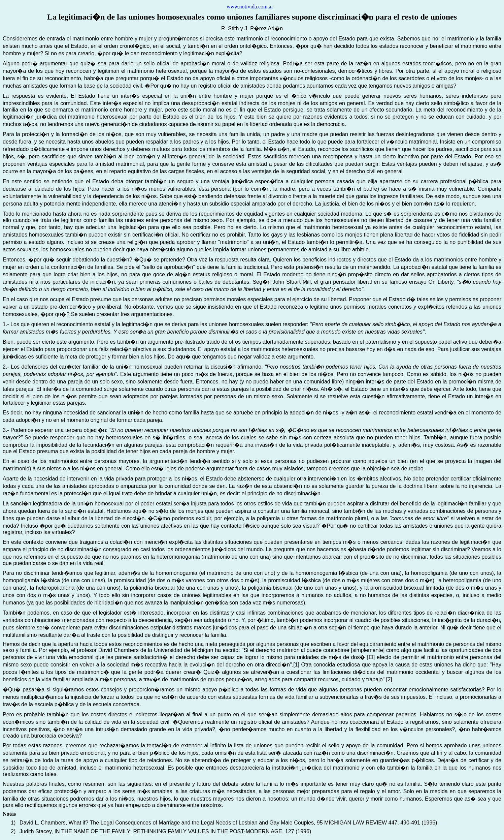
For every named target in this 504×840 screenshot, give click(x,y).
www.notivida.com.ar (250, 7)
